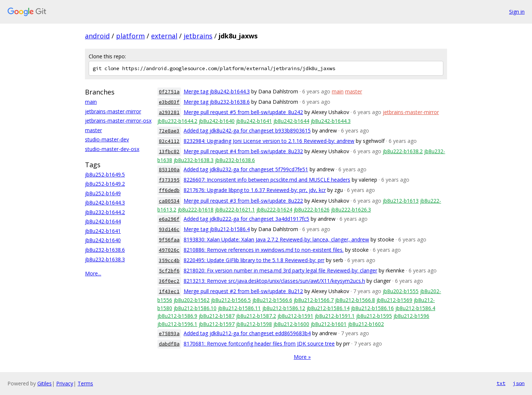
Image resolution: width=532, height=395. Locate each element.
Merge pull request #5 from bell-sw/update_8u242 (243, 112)
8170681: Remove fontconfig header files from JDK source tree (259, 344)
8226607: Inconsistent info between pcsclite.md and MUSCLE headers (267, 180)
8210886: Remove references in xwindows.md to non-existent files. (264, 250)
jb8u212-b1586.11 (239, 308)
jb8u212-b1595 (374, 316)
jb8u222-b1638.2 (403, 151)
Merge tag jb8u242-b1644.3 (217, 91)
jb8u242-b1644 (103, 221)
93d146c (169, 229)
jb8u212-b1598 (254, 324)
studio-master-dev (107, 139)
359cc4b (169, 260)
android (97, 36)
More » (302, 357)
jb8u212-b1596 (411, 316)
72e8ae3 (169, 131)
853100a (169, 170)
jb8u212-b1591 (295, 316)
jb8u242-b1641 (103, 231)
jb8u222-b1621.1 (235, 209)
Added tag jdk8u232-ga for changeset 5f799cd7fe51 (246, 169)
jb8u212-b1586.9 (177, 316)
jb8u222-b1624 (274, 209)
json (519, 383)
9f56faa (169, 240)
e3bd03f (169, 102)
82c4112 (169, 141)
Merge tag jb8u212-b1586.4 (217, 229)
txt (501, 383)
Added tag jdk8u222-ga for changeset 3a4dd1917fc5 (246, 219)
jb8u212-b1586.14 (328, 308)
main (91, 102)
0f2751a (169, 92)
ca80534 (169, 201)
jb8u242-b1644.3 (105, 202)
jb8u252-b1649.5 (105, 174)
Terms (85, 383)
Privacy (65, 383)
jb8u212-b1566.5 (231, 300)
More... (93, 273)
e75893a (169, 334)
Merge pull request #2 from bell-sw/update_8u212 (243, 291)
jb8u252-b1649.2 (105, 184)
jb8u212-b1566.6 (272, 300)
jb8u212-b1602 (366, 324)
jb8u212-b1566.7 (314, 300)
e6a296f (169, 219)
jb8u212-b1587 (217, 316)
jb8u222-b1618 (196, 209)
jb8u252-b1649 (103, 193)
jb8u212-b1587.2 (256, 316)
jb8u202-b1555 (401, 291)
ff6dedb (169, 190)
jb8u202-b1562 (192, 300)
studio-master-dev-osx (112, 149)
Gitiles (45, 383)
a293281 (169, 112)
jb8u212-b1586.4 (415, 308)
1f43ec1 (169, 291)
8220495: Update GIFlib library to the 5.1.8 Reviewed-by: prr (254, 260)
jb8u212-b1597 (217, 324)
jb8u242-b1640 (103, 240)
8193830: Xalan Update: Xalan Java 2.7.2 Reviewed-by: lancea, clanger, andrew (276, 239)
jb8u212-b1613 (401, 201)
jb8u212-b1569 (394, 300)
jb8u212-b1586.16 (372, 308)
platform (130, 36)
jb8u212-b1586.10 (195, 308)
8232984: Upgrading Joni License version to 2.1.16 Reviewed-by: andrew (269, 141)
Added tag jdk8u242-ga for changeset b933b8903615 (247, 130)
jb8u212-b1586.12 (284, 308)
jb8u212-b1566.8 (355, 300)
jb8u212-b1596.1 (177, 324)
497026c (169, 250)
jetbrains (198, 36)
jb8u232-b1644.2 (105, 212)
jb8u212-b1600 (291, 324)
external (164, 36)
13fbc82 (169, 152)
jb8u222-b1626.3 (351, 209)
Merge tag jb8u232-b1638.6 (217, 102)
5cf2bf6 (169, 271)
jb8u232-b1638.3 (105, 259)
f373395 (169, 180)
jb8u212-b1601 (329, 324)
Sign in (517, 12)
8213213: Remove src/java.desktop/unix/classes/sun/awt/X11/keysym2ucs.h (274, 281)
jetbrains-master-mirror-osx (118, 121)
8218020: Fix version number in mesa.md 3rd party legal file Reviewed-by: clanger (280, 270)
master (93, 130)
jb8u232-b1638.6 (105, 250)
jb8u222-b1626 (312, 209)
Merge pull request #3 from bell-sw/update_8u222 (243, 201)
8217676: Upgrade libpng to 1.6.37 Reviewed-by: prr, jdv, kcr (255, 190)
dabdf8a (169, 344)
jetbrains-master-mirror (113, 111)
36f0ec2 (169, 281)
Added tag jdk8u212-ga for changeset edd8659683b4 (247, 333)
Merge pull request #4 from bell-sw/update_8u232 (243, 151)
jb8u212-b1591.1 (335, 316)
